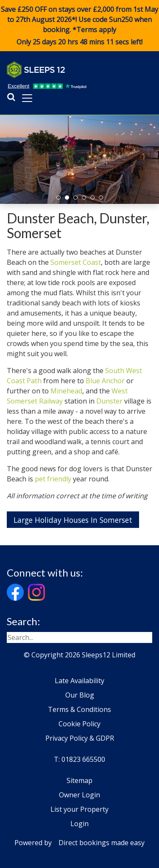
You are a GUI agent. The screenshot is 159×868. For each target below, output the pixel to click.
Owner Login (79, 795)
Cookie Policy (79, 724)
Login (79, 824)
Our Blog (80, 695)
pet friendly (53, 479)
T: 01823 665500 (79, 759)
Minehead (66, 391)
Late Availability (79, 681)
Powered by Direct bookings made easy (79, 843)
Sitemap (79, 780)
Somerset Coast (76, 262)
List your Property (79, 809)
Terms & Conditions (79, 709)
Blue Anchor (105, 381)
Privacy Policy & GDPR (80, 738)
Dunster (109, 401)
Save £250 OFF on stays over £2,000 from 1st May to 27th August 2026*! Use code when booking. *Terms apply (79, 26)
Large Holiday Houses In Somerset (73, 520)
